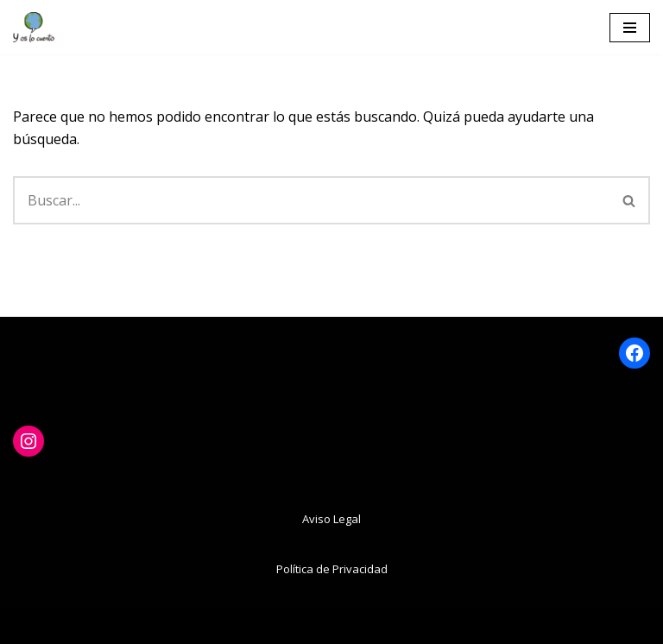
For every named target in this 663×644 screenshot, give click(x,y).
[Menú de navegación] (630, 28)
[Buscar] (311, 200)
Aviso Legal (331, 519)
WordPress (417, 625)
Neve (227, 625)
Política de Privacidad (332, 569)
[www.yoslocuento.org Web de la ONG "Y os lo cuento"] (34, 27)
